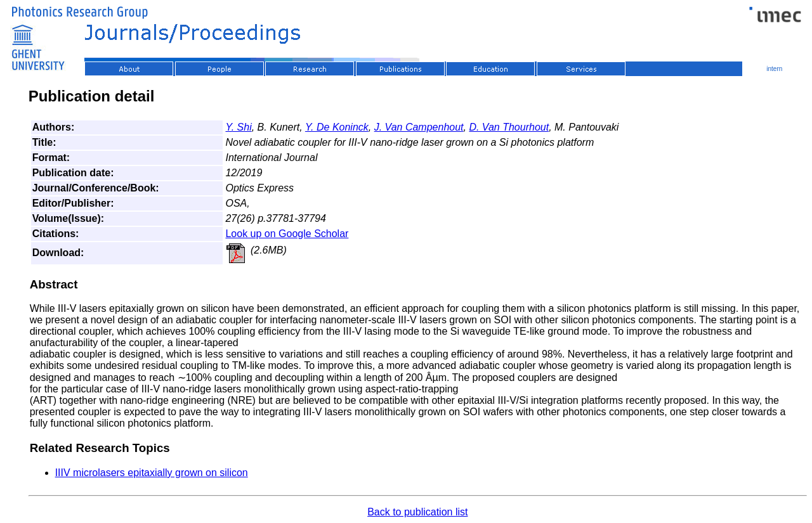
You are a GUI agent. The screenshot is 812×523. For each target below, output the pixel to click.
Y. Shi (238, 127)
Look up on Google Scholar (287, 234)
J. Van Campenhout (419, 127)
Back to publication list (417, 512)
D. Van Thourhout (509, 127)
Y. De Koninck (337, 127)
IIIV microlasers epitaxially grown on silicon (152, 473)
